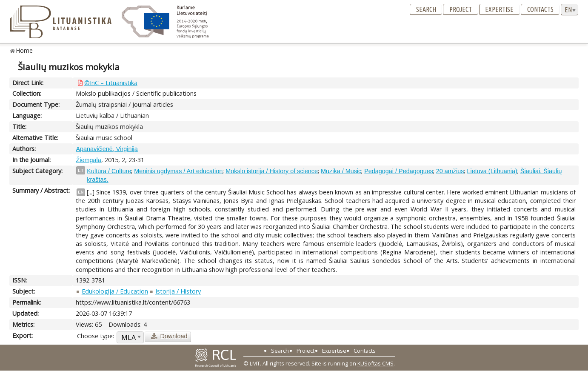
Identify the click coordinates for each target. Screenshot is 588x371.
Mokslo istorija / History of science (272, 171)
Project (461, 9)
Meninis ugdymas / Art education (178, 171)
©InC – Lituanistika (111, 83)
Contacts (540, 9)
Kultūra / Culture (109, 171)
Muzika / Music (341, 171)
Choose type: (96, 336)
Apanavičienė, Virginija (107, 149)
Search (426, 9)
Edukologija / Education (115, 291)
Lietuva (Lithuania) (492, 171)
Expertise (499, 9)
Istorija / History (178, 291)
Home (24, 50)
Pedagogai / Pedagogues (399, 171)
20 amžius (450, 171)
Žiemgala (88, 160)
